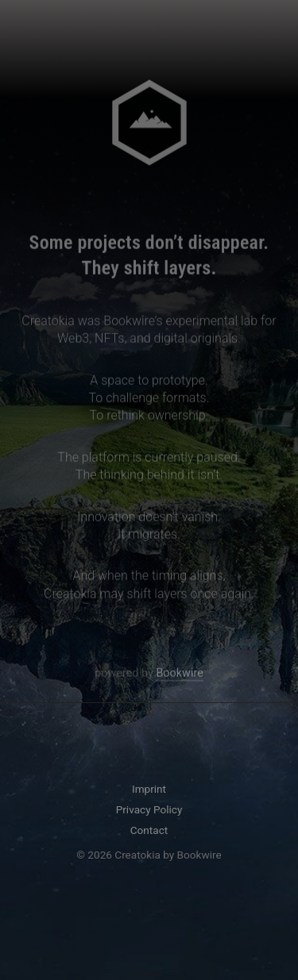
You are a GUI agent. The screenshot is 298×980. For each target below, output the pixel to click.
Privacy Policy (149, 809)
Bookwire (179, 674)
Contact (149, 830)
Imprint (149, 789)
